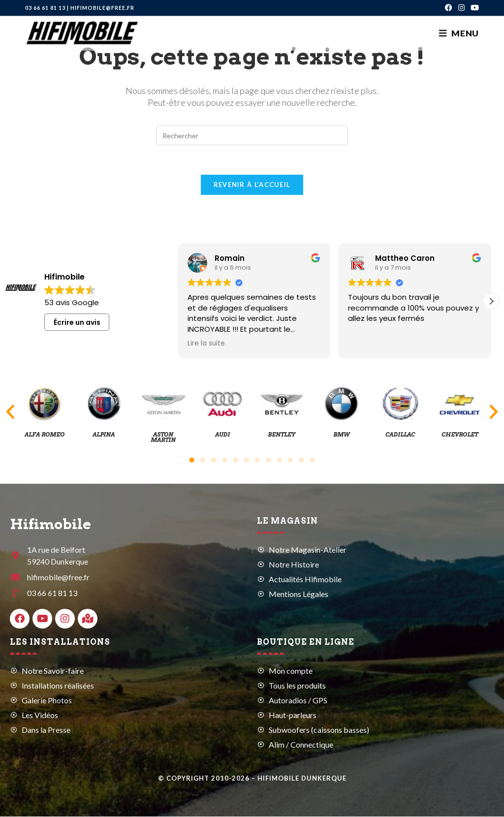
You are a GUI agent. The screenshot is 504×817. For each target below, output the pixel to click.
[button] (491, 302)
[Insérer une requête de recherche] (252, 135)
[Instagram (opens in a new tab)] (461, 8)
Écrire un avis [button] (77, 323)
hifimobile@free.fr (102, 8)
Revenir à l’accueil (252, 185)
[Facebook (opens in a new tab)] (449, 8)
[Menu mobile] (459, 33)
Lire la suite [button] (206, 344)
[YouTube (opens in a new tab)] (473, 8)
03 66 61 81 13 (45, 8)
